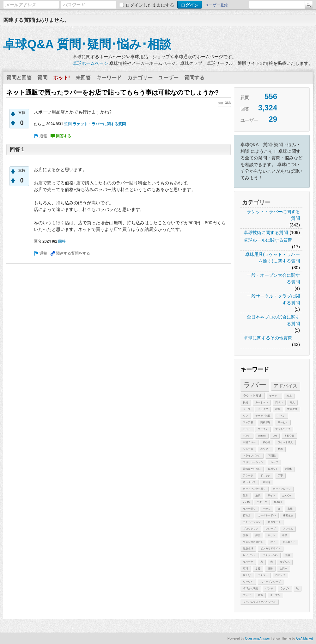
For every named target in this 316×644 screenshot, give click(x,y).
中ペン (282, 416)
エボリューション (253, 462)
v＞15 (246, 502)
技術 (246, 403)
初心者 (267, 442)
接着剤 (278, 502)
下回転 (272, 456)
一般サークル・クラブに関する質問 (273, 299)
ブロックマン (251, 529)
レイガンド (249, 555)
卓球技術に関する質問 (266, 232)
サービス (283, 422)
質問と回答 (19, 78)
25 (279, 509)
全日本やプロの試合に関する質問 (273, 320)
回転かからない (252, 469)
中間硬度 (292, 409)
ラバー (255, 385)
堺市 (260, 595)
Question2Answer (257, 638)
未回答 (83, 78)
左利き (267, 482)
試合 (278, 409)
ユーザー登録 (216, 5)
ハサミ (267, 509)
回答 (62, 241)
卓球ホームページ (90, 63)
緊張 (246, 535)
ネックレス (249, 482)
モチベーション (252, 522)
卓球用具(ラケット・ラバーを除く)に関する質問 (273, 258)
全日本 (283, 569)
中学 (285, 535)
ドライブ (263, 409)
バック (247, 436)
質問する (194, 78)
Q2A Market (304, 638)
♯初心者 (289, 436)
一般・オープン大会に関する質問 (273, 279)
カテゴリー (140, 78)
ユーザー (168, 78)
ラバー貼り (249, 509)
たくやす (287, 495)
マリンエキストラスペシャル (259, 602)
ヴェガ (247, 595)
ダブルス (285, 562)
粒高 (289, 396)
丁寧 (280, 476)
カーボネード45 (267, 515)
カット (247, 429)
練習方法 (288, 515)
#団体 (289, 469)
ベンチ (269, 588)
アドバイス (286, 386)
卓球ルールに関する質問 (268, 240)
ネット (271, 535)
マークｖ (263, 429)
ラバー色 (248, 562)
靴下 (273, 542)
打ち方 (247, 515)
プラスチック (283, 429)
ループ (274, 462)
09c (275, 436)
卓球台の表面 (251, 588)
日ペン (279, 403)
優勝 (270, 569)
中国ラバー (249, 442)
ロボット (273, 469)
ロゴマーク (274, 522)
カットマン (262, 403)
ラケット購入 (285, 442)
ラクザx (285, 588)
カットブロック (282, 489)
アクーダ (248, 476)
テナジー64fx (270, 555)
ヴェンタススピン (253, 542)
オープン (275, 595)
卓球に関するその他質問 (268, 338)
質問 (42, 78)
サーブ (247, 409)
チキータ (262, 502)
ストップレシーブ (270, 582)
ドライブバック (252, 456)
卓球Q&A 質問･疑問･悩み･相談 (87, 44)
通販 (258, 495)
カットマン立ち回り (254, 489)
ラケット (274, 396)
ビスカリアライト (270, 549)
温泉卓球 (248, 549)
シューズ (248, 449)
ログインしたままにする (150, 5)
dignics (262, 436)
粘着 (280, 449)
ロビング (280, 575)
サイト (271, 495)
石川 (246, 569)
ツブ (246, 416)
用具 (292, 403)
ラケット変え (252, 396)
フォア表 (248, 422)
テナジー (263, 575)
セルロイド (289, 542)
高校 (290, 509)
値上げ (247, 575)
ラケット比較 (263, 416)
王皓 (288, 555)
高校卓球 (265, 422)
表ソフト (265, 449)
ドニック (265, 476)
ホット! (61, 78)
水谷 (258, 569)
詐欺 (246, 495)
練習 (258, 535)
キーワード (109, 78)
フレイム (288, 529)
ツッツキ (248, 582)
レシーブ (270, 529)
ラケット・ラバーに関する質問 (273, 215)
